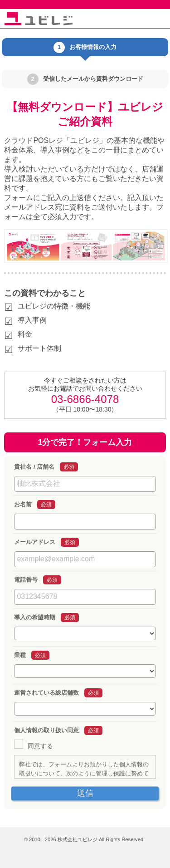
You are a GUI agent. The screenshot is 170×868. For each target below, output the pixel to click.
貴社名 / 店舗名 (34, 467)
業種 (20, 655)
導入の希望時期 (35, 617)
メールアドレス (35, 542)
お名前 (23, 504)
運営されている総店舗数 (46, 693)
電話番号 (26, 580)
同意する (40, 746)
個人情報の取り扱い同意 (46, 730)
